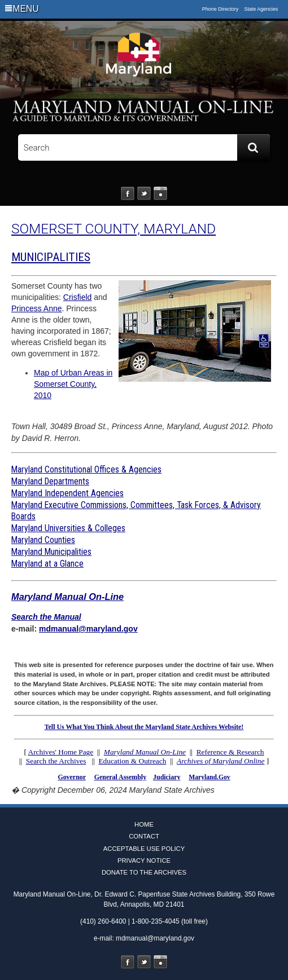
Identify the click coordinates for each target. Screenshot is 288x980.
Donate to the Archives (144, 872)
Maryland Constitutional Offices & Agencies (86, 469)
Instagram (160, 193)
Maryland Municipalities (51, 552)
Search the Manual (46, 617)
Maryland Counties (43, 540)
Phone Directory (221, 9)
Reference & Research (230, 752)
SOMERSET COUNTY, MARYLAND (114, 229)
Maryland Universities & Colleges (68, 528)
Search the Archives (56, 761)
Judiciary (167, 777)
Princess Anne (37, 308)
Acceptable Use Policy (144, 849)
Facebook (128, 193)
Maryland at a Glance (47, 564)
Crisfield (78, 297)
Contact (144, 836)
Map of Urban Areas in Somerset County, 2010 (73, 384)
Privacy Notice (144, 860)
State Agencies (261, 9)
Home (144, 824)
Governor (71, 777)
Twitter (144, 193)
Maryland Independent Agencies (67, 493)
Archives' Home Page (61, 752)
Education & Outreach (132, 761)
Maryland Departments (50, 481)
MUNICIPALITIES (51, 257)
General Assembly (120, 777)
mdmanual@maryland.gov (88, 629)
